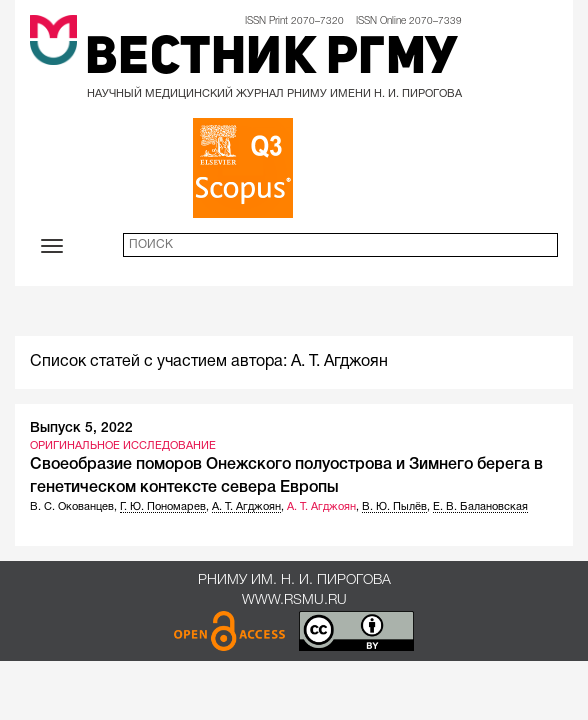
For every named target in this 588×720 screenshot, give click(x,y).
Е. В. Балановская (480, 507)
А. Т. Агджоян (246, 507)
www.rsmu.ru (294, 600)
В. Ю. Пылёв (394, 507)
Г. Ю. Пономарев (163, 507)
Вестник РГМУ (271, 60)
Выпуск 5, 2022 (81, 428)
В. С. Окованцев (72, 507)
